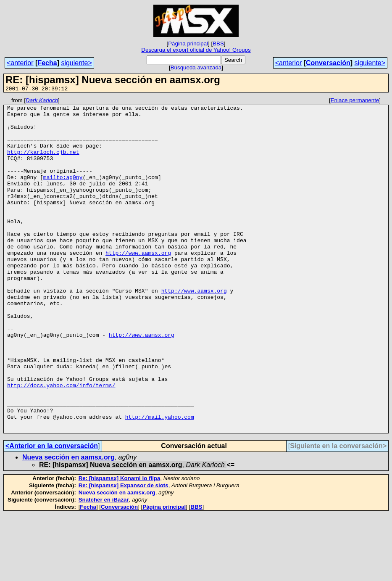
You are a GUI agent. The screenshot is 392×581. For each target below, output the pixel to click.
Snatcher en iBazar (104, 566)
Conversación (328, 63)
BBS (218, 44)
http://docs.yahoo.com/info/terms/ (61, 443)
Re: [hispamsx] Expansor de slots (124, 552)
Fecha (47, 63)
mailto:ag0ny (63, 193)
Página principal (188, 44)
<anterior (20, 63)
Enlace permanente (355, 102)
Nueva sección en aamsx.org (68, 524)
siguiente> (76, 63)
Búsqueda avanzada (196, 67)
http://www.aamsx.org (138, 284)
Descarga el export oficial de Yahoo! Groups (196, 50)
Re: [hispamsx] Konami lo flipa (120, 545)
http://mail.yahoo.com (160, 481)
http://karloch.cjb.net (43, 163)
